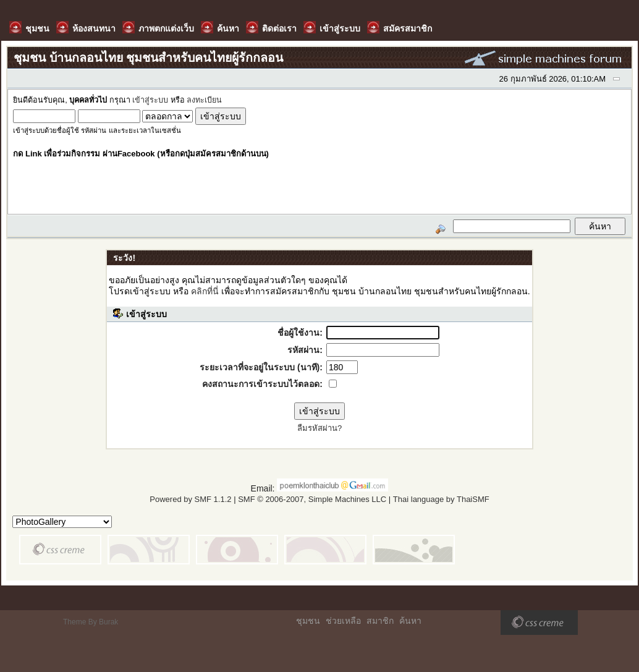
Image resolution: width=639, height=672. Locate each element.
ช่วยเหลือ (343, 621)
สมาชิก (380, 621)
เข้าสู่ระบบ (150, 100)
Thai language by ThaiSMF (441, 499)
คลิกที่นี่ (205, 291)
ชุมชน (308, 621)
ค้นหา (410, 621)
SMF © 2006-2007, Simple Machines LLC (312, 499)
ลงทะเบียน (204, 100)
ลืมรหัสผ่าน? (319, 428)
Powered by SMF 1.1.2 (190, 499)
